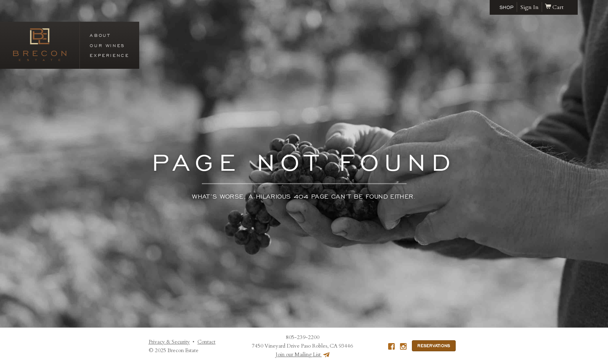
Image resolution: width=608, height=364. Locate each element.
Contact (206, 342)
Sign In (529, 7)
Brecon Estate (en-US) (40, 45)
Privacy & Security (169, 342)
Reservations (434, 346)
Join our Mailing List (303, 355)
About (100, 35)
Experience (109, 55)
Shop (506, 7)
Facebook (391, 346)
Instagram (403, 346)
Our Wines (107, 45)
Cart (554, 7)
